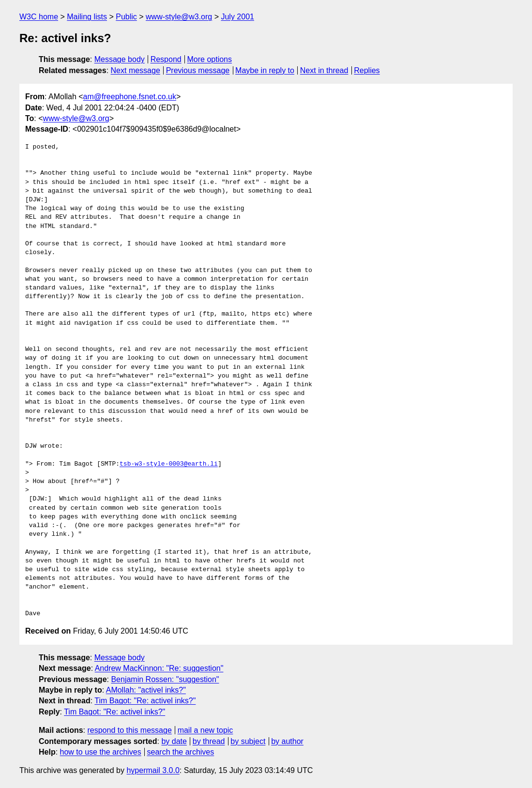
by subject (248, 741)
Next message (136, 70)
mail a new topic (205, 730)
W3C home (39, 17)
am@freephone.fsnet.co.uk (130, 97)
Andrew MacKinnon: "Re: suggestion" (159, 668)
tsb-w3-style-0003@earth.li (169, 464)
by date (174, 741)
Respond (166, 59)
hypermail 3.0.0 (153, 770)
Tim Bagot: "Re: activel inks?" (145, 701)
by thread (209, 741)
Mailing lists (87, 17)
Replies (367, 70)
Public (126, 17)
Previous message (198, 70)
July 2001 (237, 17)
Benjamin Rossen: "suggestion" (165, 679)
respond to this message (129, 730)
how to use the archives (101, 752)
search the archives (181, 752)
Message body (120, 59)
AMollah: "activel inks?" (146, 690)
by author (287, 741)
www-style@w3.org (179, 17)
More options (210, 59)
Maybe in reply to (265, 70)
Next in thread (324, 70)
